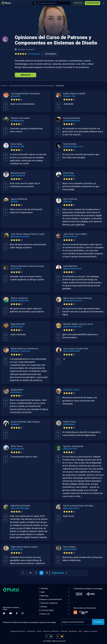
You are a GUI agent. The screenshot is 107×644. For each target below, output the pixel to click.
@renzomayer (70, 549)
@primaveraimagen (20, 508)
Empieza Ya (26, 75)
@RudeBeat (69, 424)
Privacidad (64, 631)
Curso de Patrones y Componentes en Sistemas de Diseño (31, 86)
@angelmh (16, 96)
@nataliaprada (17, 121)
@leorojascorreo (71, 508)
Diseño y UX (45, 614)
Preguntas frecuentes (18, 631)
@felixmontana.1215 (73, 147)
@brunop (68, 201)
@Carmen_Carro (71, 390)
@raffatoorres (17, 449)
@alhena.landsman (20, 301)
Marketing (44, 596)
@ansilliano (16, 392)
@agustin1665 (70, 449)
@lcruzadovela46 (72, 351)
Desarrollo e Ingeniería (49, 603)
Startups (44, 607)
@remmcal (16, 269)
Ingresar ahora (93, 3)
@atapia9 (15, 424)
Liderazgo (44, 588)
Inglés (43, 592)
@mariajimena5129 (73, 301)
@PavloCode (17, 549)
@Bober (14, 201)
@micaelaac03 (18, 176)
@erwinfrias (69, 176)
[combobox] (51, 3)
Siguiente (59, 573)
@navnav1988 (17, 147)
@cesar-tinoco (70, 237)
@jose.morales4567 (73, 327)
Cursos (4, 86)
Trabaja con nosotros (90, 631)
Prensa (39, 631)
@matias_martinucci (21, 351)
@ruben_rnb (69, 96)
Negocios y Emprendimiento (51, 599)
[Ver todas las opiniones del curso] (28, 54)
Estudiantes (73, 631)
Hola (80, 631)
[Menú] (104, 3)
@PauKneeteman (72, 121)
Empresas (78, 3)
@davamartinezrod (72, 269)
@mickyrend (17, 327)
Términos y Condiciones (51, 631)
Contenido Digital (47, 610)
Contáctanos (31, 631)
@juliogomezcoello (20, 237)
